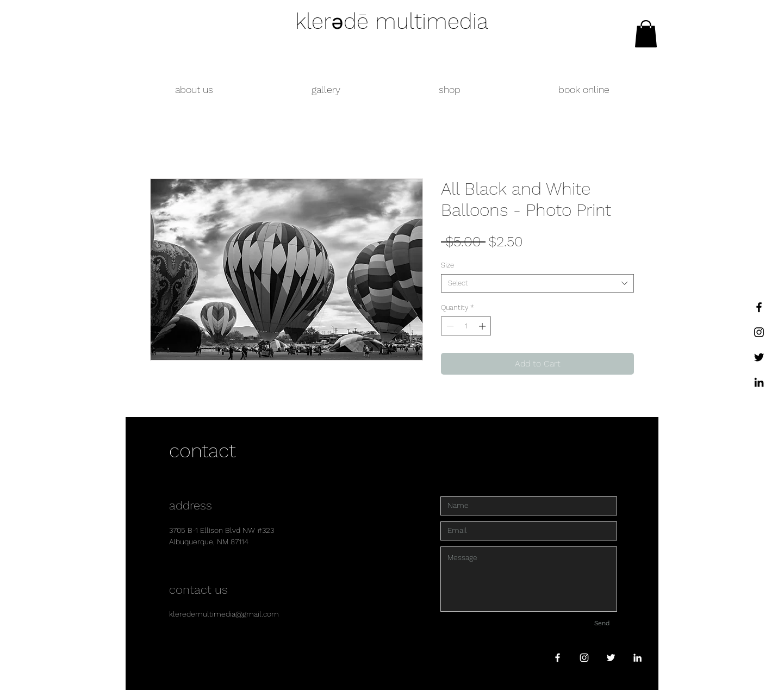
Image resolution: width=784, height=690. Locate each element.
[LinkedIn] (759, 382)
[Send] (602, 624)
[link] (646, 34)
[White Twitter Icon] (611, 658)
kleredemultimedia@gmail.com (224, 614)
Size (447, 265)
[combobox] (537, 283)
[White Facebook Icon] (558, 658)
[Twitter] (759, 357)
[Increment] (483, 326)
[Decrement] (449, 326)
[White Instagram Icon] (584, 658)
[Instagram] (759, 332)
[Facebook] (759, 307)
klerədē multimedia (392, 21)
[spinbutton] (466, 326)
